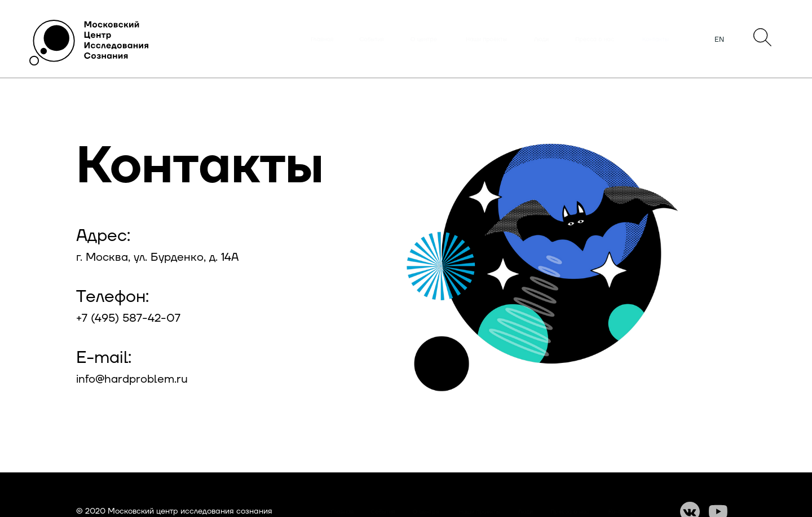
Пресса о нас (595, 40)
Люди (541, 40)
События (372, 40)
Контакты (656, 40)
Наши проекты (486, 40)
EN (719, 40)
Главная (322, 40)
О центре (424, 40)
